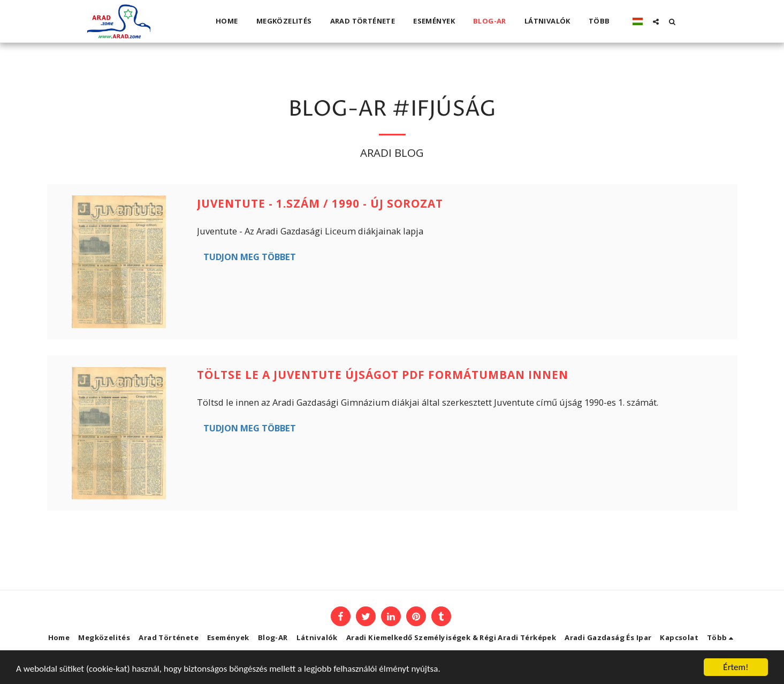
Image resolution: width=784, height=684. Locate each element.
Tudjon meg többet (250, 257)
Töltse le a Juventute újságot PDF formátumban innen (383, 375)
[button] (656, 21)
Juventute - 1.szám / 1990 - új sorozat (320, 203)
